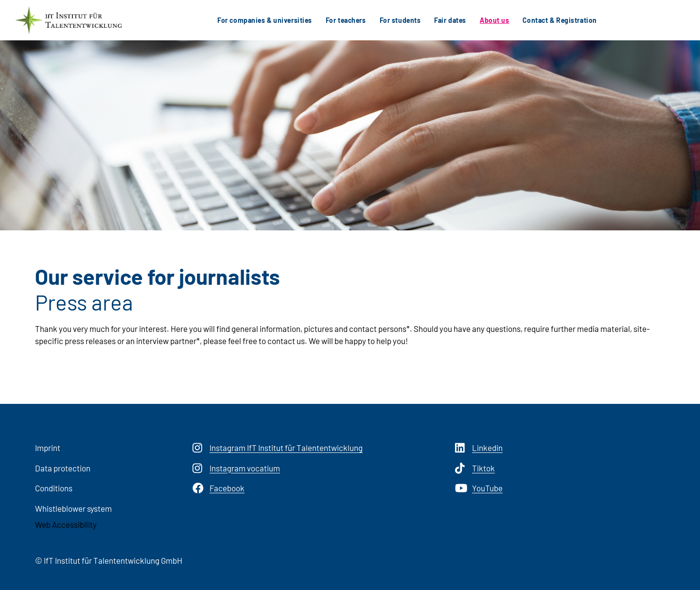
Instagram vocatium (236, 469)
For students (400, 20)
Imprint (48, 448)
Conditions (54, 488)
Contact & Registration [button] (560, 20)
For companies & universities (265, 20)
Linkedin (479, 448)
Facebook (219, 488)
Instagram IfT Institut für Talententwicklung (278, 448)
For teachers (346, 20)
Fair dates (450, 20)
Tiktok (475, 469)
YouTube (479, 488)
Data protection (63, 468)
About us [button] (494, 20)
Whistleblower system (73, 508)
